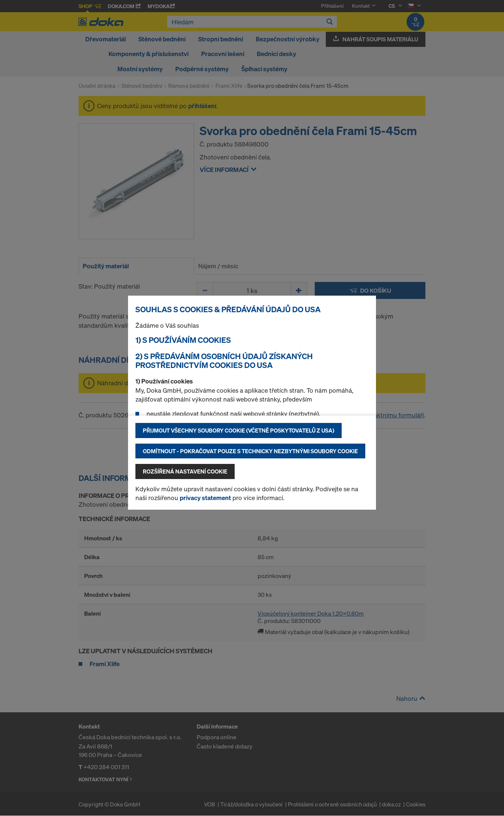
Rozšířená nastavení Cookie (185, 471)
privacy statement (205, 498)
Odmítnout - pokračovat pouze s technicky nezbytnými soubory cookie (250, 451)
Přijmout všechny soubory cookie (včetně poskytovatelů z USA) (239, 430)
